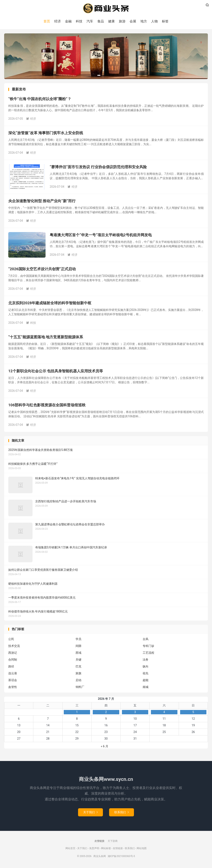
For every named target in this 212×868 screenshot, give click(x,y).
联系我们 (122, 812)
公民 (11, 639)
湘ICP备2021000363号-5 (121, 856)
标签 (165, 21)
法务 (146, 660)
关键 (78, 660)
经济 (58, 21)
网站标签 (106, 848)
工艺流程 (148, 653)
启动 (78, 680)
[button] (99, 75)
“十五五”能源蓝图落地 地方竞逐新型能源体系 (46, 337)
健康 (111, 21)
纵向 (146, 667)
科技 (79, 21)
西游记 (13, 653)
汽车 (90, 21)
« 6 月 (104, 746)
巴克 (78, 667)
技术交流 (14, 646)
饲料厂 (80, 687)
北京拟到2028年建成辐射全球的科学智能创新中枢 (50, 303)
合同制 (13, 660)
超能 (146, 680)
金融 (68, 21)
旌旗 (78, 673)
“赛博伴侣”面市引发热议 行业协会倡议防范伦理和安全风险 (98, 167)
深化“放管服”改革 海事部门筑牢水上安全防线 (46, 133)
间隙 (78, 646)
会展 (133, 21)
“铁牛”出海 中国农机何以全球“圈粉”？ (40, 99)
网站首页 (70, 848)
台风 (146, 639)
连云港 (13, 673)
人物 (154, 21)
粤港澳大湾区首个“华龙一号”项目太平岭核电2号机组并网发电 (101, 235)
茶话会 (13, 680)
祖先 (146, 673)
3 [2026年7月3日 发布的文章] (135, 712)
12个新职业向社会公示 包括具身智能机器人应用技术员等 (56, 371)
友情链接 (118, 848)
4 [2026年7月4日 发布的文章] (164, 712)
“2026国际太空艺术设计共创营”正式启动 (42, 269)
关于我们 (90, 812)
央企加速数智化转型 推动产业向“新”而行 (42, 201)
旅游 (122, 21)
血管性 (13, 687)
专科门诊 (148, 646)
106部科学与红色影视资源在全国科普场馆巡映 (47, 405)
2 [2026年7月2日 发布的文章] (106, 712)
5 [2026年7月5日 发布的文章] (193, 712)
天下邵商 (113, 841)
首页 (47, 21)
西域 (78, 653)
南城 (146, 687)
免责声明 (94, 848)
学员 (78, 639)
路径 (11, 667)
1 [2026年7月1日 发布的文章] (77, 712)
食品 (101, 21)
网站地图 (142, 848)
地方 (144, 21)
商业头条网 (106, 8)
